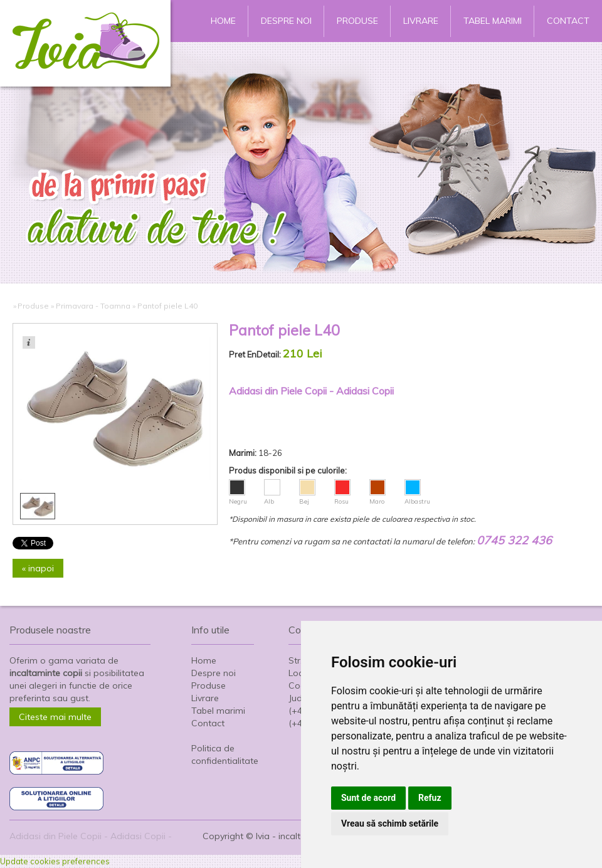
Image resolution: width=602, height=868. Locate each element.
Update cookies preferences (55, 861)
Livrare (421, 21)
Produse (357, 21)
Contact (568, 21)
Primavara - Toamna (93, 306)
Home (223, 21)
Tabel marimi (493, 21)
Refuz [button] (430, 798)
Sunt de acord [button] (368, 798)
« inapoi (38, 568)
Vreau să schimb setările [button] (390, 823)
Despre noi (286, 21)
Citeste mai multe (55, 717)
